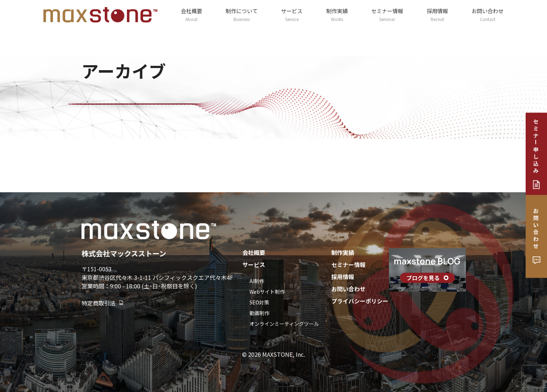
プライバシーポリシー (360, 301)
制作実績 (337, 15)
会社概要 (191, 15)
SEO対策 (259, 302)
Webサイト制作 (267, 292)
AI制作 (257, 281)
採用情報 (437, 15)
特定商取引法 (103, 303)
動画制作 (259, 313)
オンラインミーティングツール (284, 324)
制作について (242, 15)
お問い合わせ (488, 15)
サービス (292, 15)
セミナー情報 (387, 15)
